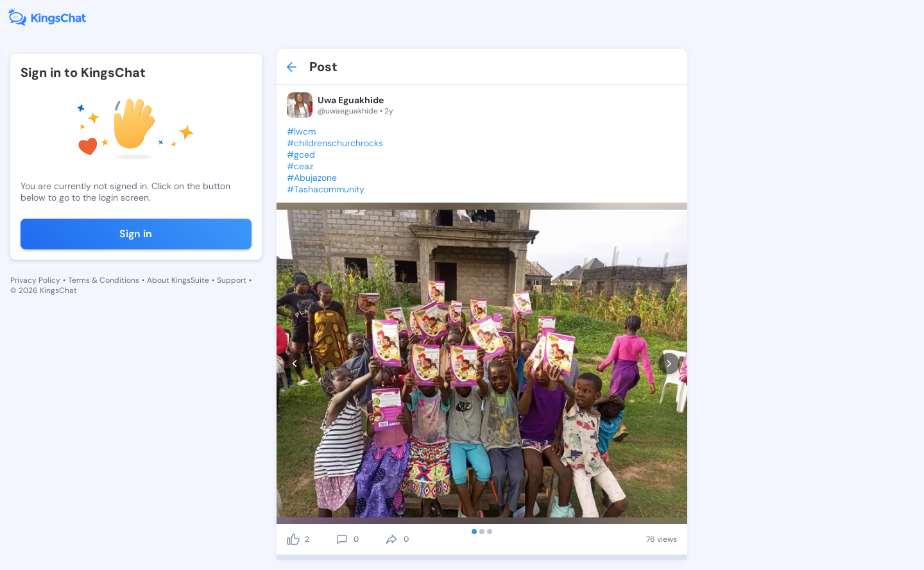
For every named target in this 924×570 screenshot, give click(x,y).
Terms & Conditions (104, 280)
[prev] (295, 363)
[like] (293, 539)
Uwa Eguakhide (351, 100)
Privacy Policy (35, 280)
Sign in (136, 234)
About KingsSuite (178, 280)
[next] (669, 363)
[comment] (342, 539)
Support (232, 280)
